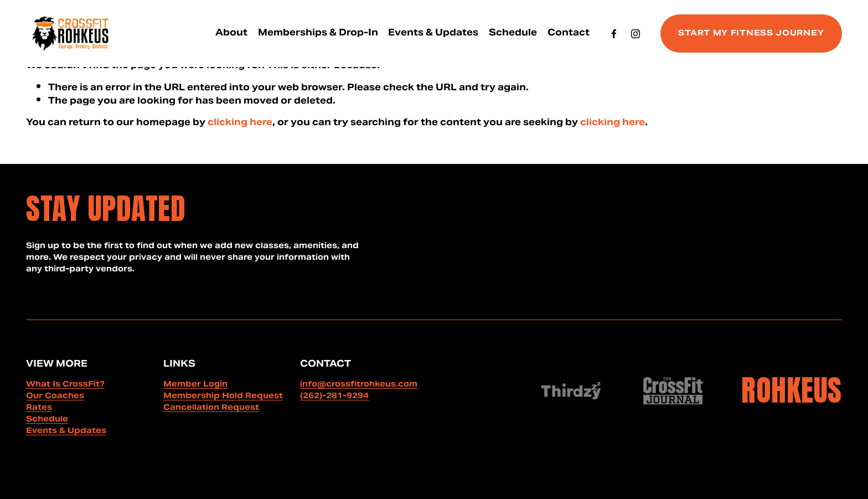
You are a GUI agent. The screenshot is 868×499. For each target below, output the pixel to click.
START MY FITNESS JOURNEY (751, 34)
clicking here (240, 123)
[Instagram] (635, 34)
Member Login (195, 385)
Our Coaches (55, 397)
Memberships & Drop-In (318, 34)
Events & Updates (433, 34)
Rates (39, 408)
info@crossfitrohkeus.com (359, 385)
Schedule (513, 34)
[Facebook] (614, 34)
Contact (569, 34)
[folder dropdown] (231, 34)
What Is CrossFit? (65, 385)
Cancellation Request (211, 408)
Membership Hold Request (223, 397)
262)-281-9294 (336, 397)
